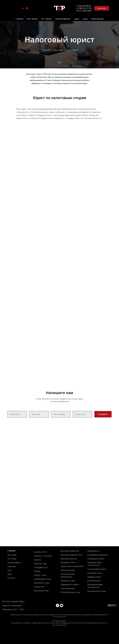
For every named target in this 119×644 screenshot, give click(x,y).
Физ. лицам (32, 19)
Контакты (11, 578)
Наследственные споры (70, 592)
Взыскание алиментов (70, 551)
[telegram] (23, 9)
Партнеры (12, 566)
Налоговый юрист (68, 588)
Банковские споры (42, 583)
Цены (85, 19)
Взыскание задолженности (72, 555)
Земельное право (68, 570)
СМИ (10, 570)
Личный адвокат (63, 19)
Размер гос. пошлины (43, 556)
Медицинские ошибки (70, 584)
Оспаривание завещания (98, 555)
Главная (20, 19)
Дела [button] (77, 19)
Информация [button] (97, 19)
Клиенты (38, 560)
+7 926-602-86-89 (83, 6)
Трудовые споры (94, 577)
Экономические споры (97, 591)
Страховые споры (95, 573)
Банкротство (39, 587)
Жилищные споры (68, 562)
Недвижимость (93, 551)
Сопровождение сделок (97, 569)
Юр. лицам (46, 19)
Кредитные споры (68, 581)
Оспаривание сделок (96, 559)
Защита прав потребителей (72, 566)
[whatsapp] (27, 9)
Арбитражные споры (43, 579)
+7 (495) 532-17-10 (84, 8)
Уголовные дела (94, 581)
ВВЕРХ (112, 605)
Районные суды (40, 564)
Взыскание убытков (69, 559)
